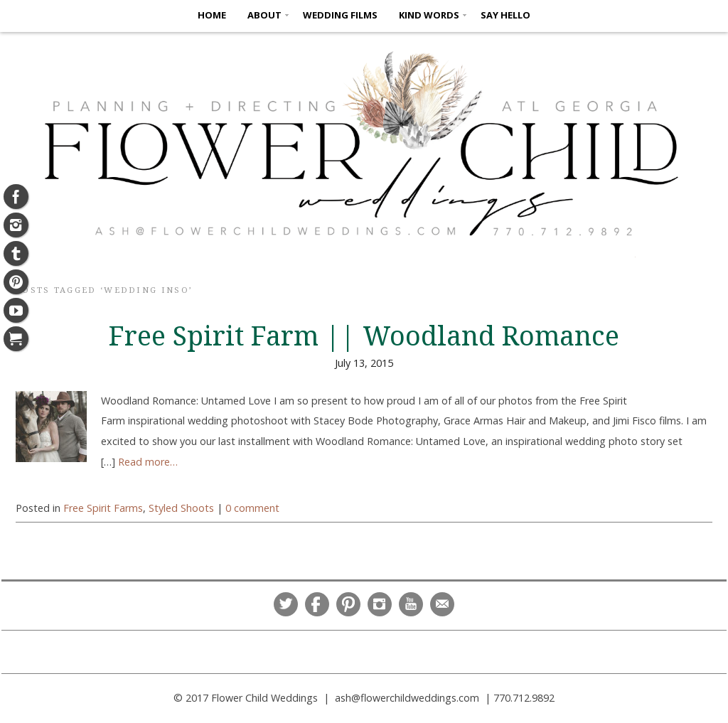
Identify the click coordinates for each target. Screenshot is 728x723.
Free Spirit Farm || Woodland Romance (364, 336)
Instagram (380, 604)
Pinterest (348, 604)
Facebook (317, 604)
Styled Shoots (181, 508)
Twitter (286, 604)
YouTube (411, 604)
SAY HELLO (505, 15)
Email (442, 604)
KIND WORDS (429, 15)
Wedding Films (340, 15)
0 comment (252, 508)
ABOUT (264, 15)
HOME (212, 15)
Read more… (148, 462)
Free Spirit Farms (103, 508)
